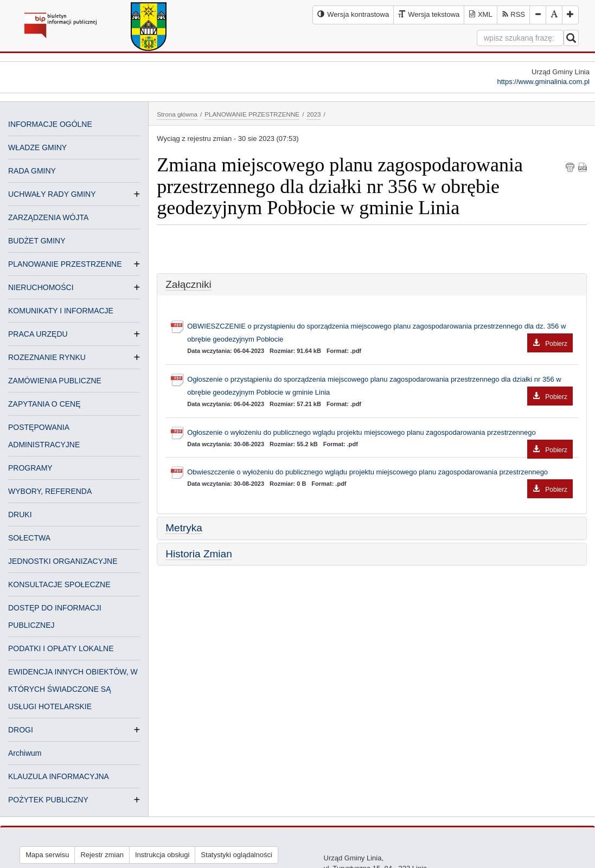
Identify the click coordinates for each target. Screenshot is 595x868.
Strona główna (177, 114)
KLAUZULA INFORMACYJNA (59, 776)
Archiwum (25, 753)
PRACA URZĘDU (38, 334)
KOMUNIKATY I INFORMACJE (61, 311)
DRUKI (20, 515)
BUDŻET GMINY (37, 241)
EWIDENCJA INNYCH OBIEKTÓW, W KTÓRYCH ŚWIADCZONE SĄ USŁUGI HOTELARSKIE (73, 689)
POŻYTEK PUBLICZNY (48, 800)
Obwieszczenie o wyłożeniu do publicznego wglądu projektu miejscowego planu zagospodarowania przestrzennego (380, 473)
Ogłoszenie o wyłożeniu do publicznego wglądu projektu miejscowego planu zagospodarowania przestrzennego (380, 434)
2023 (314, 114)
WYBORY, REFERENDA (50, 491)
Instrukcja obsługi (162, 855)
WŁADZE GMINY (37, 147)
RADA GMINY (32, 171)
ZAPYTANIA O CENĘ (44, 404)
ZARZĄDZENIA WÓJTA (48, 217)
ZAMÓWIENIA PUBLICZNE (55, 381)
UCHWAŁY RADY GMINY (52, 194)
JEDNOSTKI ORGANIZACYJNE (63, 561)
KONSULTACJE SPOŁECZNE (59, 584)
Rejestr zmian (102, 855)
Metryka (184, 528)
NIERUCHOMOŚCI (41, 287)
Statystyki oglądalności (236, 855)
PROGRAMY (30, 468)
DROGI (21, 730)
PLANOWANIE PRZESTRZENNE (65, 264)
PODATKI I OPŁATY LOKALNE (61, 648)
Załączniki (188, 284)
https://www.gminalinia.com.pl (543, 82)
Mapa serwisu (47, 855)
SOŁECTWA (29, 538)
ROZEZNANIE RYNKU (47, 357)
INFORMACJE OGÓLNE (50, 124)
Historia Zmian (199, 554)
